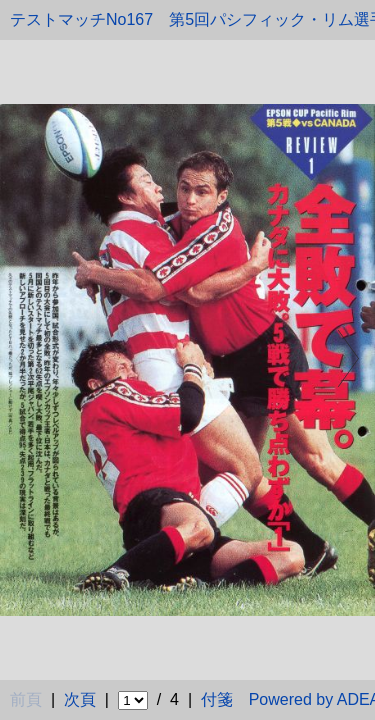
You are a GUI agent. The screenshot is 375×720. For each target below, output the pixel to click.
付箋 (217, 699)
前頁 (26, 699)
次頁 (80, 699)
